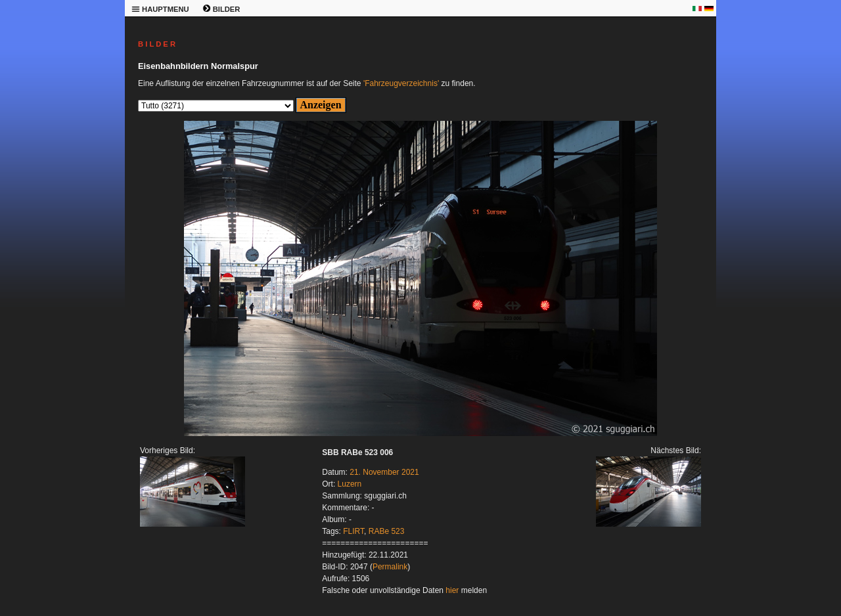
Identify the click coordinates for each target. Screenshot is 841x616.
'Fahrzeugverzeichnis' (401, 83)
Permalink (390, 567)
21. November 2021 (384, 472)
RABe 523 (387, 531)
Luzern (350, 484)
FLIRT (353, 531)
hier (452, 590)
